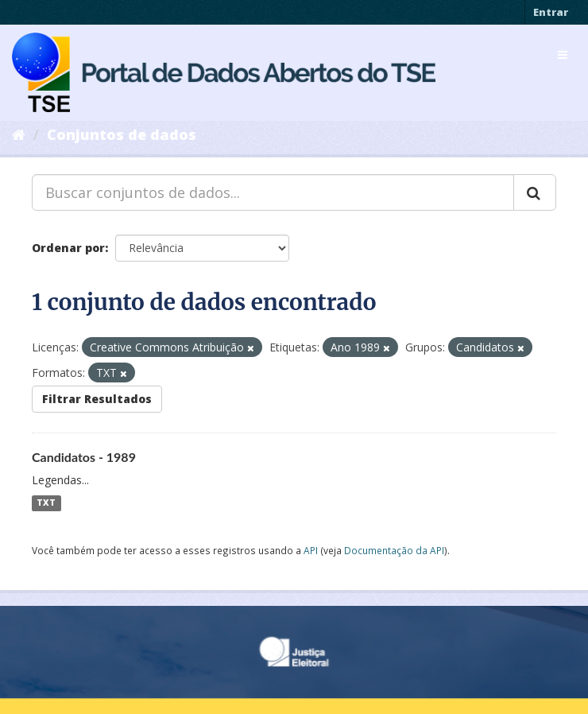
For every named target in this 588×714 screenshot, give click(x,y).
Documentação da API (394, 550)
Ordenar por (68, 248)
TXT (46, 503)
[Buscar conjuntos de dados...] (273, 192)
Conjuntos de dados (122, 134)
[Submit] (535, 192)
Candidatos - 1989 (84, 457)
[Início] (19, 134)
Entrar (551, 12)
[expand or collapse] (563, 55)
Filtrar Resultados (97, 399)
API (311, 550)
